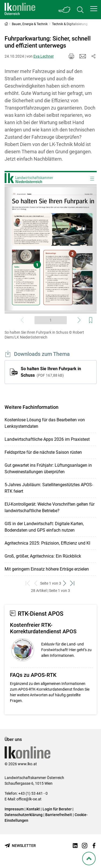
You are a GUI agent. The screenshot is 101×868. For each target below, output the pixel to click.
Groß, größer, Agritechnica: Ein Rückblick (43, 556)
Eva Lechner (44, 56)
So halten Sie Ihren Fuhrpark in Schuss (51, 372)
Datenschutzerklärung (24, 815)
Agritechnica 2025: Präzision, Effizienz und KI (47, 543)
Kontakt (33, 809)
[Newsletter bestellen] (20, 846)
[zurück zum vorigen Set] (36, 583)
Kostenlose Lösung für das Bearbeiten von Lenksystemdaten (45, 423)
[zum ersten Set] (28, 583)
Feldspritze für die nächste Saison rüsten (43, 452)
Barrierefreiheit (59, 815)
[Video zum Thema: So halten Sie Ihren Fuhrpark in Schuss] (51, 249)
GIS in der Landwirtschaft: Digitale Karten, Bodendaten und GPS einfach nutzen (44, 527)
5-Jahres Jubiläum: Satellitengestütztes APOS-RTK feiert (49, 488)
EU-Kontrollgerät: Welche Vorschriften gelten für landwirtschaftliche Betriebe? (50, 507)
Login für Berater (57, 809)
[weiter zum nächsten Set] (65, 583)
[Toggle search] (80, 10)
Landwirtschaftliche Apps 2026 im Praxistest (47, 439)
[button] (94, 9)
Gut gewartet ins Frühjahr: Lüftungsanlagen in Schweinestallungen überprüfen (48, 468)
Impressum (14, 809)
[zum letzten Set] (73, 583)
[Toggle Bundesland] (65, 10)
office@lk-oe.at (29, 799)
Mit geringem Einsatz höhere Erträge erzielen (47, 569)
